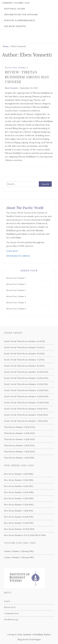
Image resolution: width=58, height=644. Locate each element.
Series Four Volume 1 (16, 278)
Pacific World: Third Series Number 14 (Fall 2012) (26, 378)
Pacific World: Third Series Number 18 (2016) (24, 354)
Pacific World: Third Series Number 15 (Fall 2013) (26, 372)
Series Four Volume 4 (16, 296)
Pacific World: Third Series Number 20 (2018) (25, 341)
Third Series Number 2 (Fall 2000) (20, 452)
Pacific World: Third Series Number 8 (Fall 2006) (26, 415)
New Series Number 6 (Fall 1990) (19, 505)
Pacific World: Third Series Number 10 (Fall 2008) (26, 403)
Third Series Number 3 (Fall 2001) (19, 445)
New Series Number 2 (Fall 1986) (19, 480)
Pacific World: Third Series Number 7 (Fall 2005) (26, 421)
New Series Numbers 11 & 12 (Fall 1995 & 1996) (25, 535)
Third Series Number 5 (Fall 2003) (19, 433)
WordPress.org (11, 619)
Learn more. (12, 251)
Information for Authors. (18, 256)
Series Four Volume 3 (16, 290)
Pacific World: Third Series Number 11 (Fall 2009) (26, 396)
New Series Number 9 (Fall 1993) (19, 523)
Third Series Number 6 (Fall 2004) (20, 427)
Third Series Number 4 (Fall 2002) (19, 439)
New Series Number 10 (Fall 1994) (19, 529)
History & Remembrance (20, 20)
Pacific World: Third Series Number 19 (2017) (24, 347)
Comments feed (11, 613)
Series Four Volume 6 (16, 309)
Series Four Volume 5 (16, 303)
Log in (7, 601)
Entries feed (10, 607)
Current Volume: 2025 (16, 3)
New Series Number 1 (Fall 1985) (19, 474)
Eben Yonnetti (11, 88)
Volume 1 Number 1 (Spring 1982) (19, 551)
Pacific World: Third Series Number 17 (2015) (24, 360)
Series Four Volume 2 (16, 68)
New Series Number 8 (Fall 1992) (19, 517)
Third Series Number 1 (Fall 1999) (19, 458)
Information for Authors (21, 15)
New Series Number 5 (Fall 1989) (19, 498)
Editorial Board (15, 9)
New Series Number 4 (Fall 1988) (19, 492)
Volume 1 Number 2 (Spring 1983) (19, 557)
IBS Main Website (15, 26)
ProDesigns (35, 639)
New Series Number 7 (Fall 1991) (19, 511)
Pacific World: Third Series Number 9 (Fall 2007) (26, 409)
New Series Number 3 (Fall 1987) (19, 486)
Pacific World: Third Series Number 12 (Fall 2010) (26, 390)
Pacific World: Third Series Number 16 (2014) (24, 366)
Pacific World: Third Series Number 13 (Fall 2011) (26, 384)
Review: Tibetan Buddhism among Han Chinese (27, 77)
